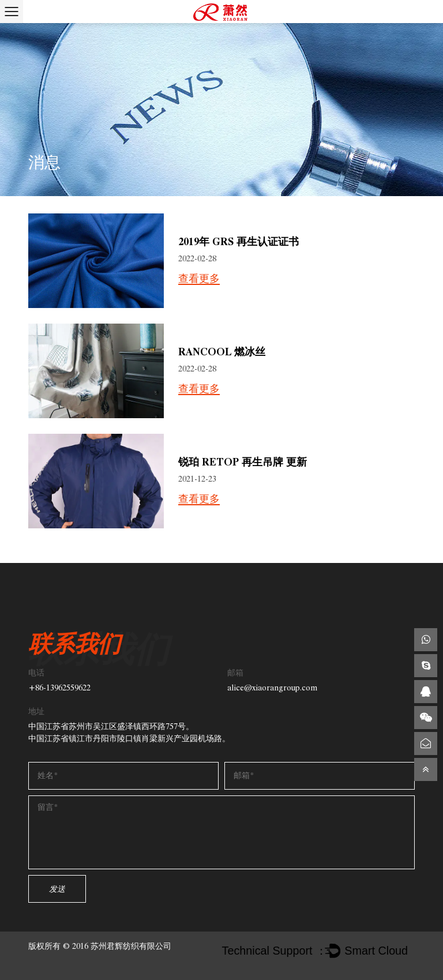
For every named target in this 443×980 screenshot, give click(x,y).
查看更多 (199, 279)
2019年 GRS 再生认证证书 (239, 241)
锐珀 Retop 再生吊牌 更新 (243, 462)
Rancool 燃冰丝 (222, 352)
